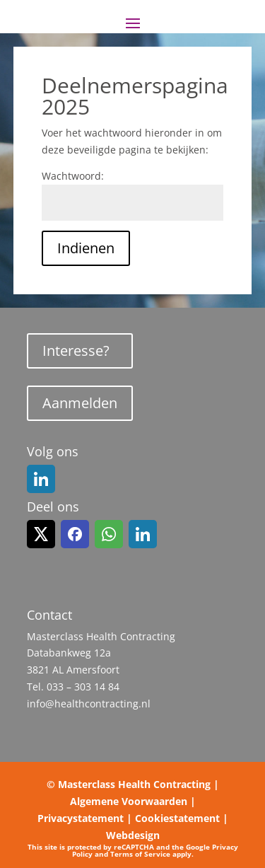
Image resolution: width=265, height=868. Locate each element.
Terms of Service (140, 854)
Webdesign (133, 835)
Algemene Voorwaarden (129, 801)
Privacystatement (81, 818)
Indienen (86, 248)
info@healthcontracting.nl (89, 704)
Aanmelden (80, 403)
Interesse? (76, 351)
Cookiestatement (177, 818)
